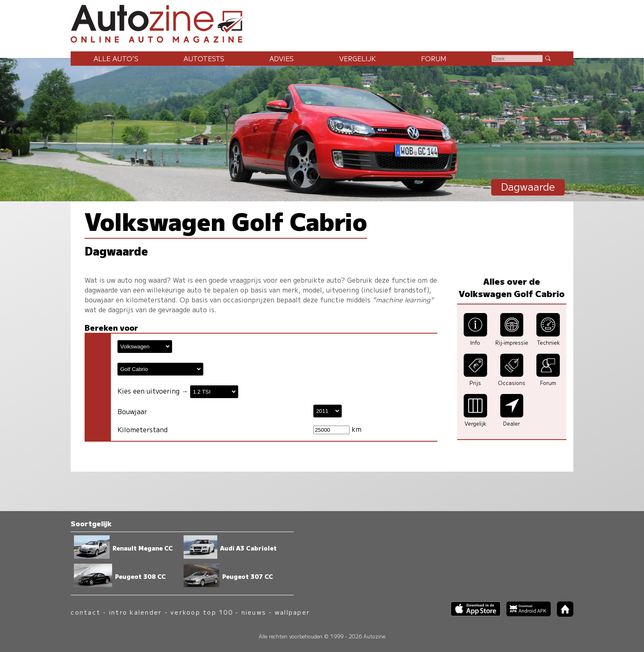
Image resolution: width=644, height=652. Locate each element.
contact (86, 612)
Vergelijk (358, 58)
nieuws (254, 612)
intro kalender (136, 612)
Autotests (204, 58)
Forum (434, 58)
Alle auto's (116, 58)
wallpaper (292, 612)
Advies (282, 58)
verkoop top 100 (202, 612)
